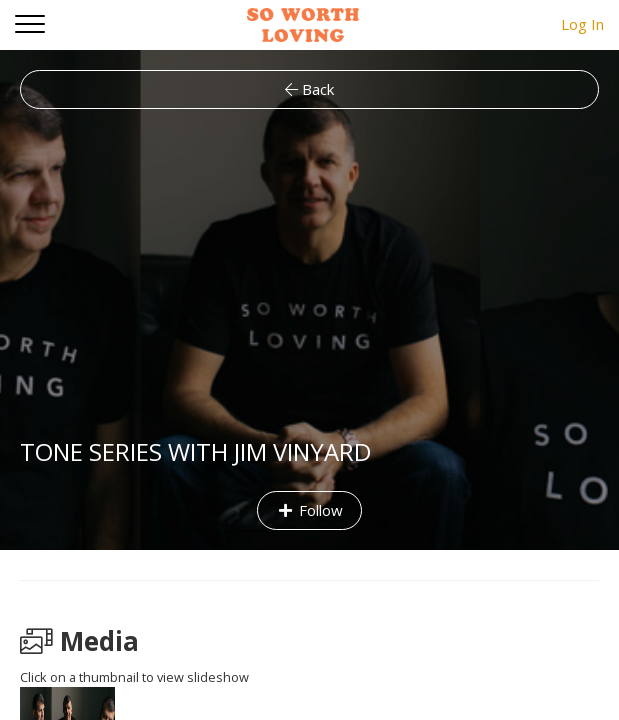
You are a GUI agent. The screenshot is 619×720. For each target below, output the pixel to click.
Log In (582, 24)
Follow (309, 510)
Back (309, 89)
